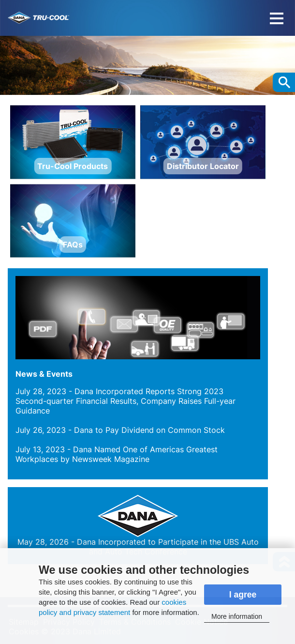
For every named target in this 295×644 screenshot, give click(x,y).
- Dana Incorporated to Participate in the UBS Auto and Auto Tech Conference (138, 547)
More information (237, 616)
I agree (243, 595)
